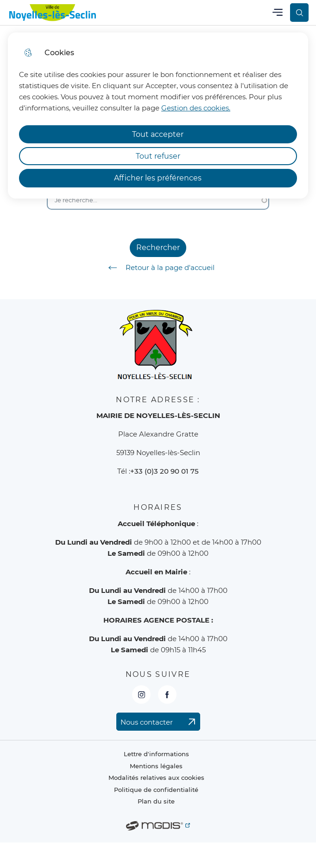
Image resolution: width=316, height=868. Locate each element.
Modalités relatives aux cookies (156, 778)
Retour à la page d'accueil (158, 268)
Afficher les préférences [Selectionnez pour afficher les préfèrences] (158, 178)
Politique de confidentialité (156, 790)
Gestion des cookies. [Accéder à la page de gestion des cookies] (196, 108)
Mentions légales (156, 766)
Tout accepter (158, 134)
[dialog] (158, 116)
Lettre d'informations (156, 754)
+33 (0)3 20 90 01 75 (164, 471)
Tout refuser (158, 156)
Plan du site (156, 801)
